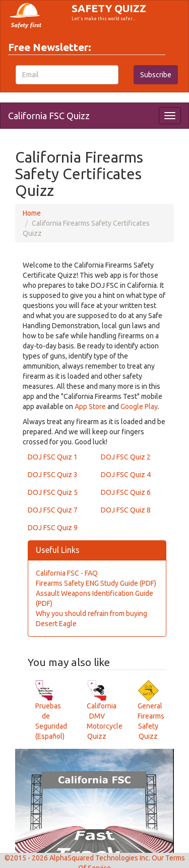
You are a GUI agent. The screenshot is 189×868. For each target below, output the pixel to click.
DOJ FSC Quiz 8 (126, 510)
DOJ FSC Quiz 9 (53, 528)
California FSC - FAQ (67, 573)
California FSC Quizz (49, 116)
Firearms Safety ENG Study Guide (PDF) (96, 583)
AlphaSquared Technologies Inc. (100, 858)
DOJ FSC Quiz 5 (53, 492)
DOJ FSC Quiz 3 (53, 475)
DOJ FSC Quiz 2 (126, 457)
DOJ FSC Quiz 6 (126, 492)
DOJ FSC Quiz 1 (53, 457)
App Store (90, 406)
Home (32, 213)
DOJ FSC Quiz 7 (53, 510)
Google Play (139, 406)
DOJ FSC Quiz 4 (126, 475)
